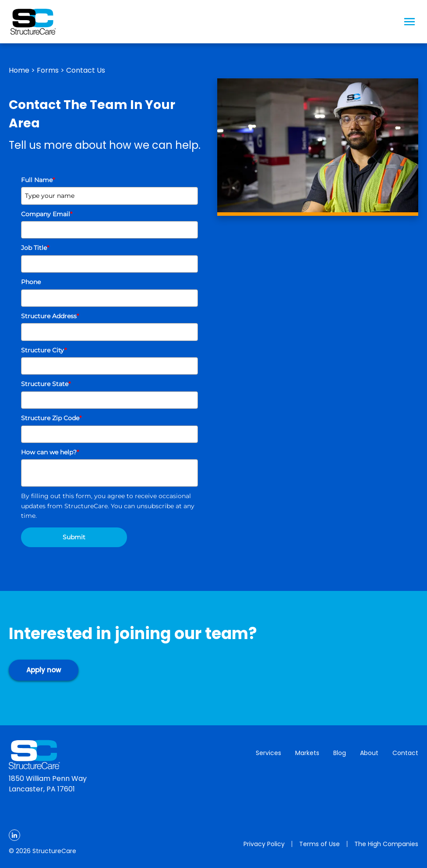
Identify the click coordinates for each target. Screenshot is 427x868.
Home (19, 70)
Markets (307, 753)
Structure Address (50, 316)
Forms (48, 70)
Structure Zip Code (51, 418)
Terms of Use (319, 844)
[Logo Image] (33, 22)
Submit (74, 537)
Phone (31, 282)
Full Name (38, 180)
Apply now (44, 670)
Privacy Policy (264, 844)
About (369, 753)
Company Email (47, 214)
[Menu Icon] (409, 22)
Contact (405, 753)
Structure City (44, 350)
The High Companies (386, 844)
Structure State (46, 384)
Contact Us (86, 70)
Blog (340, 753)
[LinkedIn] (14, 835)
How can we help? (50, 452)
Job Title (35, 248)
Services (268, 753)
